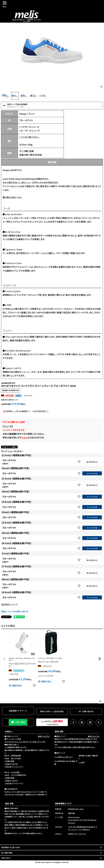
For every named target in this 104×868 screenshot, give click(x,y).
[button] (4, 659)
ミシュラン (8, 218)
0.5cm (25, 437)
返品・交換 (9, 803)
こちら (22, 137)
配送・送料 (59, 731)
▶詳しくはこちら (44, 736)
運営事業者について (63, 803)
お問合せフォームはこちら (77, 834)
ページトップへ (100, 701)
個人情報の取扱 (7, 853)
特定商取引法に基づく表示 (11, 847)
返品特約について (9, 604)
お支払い (9, 731)
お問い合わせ (6, 858)
